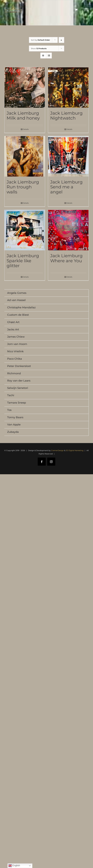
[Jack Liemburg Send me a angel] (68, 156)
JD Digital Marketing (75, 450)
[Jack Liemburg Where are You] (68, 230)
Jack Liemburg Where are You (66, 258)
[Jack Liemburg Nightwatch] (68, 87)
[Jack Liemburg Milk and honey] (25, 87)
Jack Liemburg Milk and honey (23, 116)
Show (39, 48)
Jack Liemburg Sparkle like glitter (23, 261)
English (14, 866)
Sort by (40, 40)
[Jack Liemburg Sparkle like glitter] (25, 230)
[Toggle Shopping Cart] (76, 10)
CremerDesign (57, 450)
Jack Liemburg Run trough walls (23, 187)
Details (26, 129)
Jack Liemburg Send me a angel (66, 187)
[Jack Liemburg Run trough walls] (25, 156)
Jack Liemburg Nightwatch (66, 116)
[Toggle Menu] (87, 10)
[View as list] (49, 56)
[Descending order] (61, 40)
